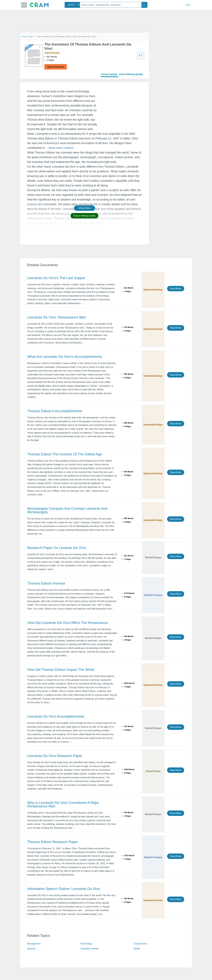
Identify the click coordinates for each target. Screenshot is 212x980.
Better (137, 949)
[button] (24, 5)
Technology (86, 944)
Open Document (56, 67)
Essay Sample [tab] (109, 74)
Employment (140, 944)
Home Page (27, 37)
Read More (176, 289)
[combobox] (72, 5)
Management (34, 944)
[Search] (144, 5)
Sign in (188, 5)
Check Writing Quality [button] (84, 216)
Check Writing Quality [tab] (131, 74)
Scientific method (89, 949)
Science (31, 949)
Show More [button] (85, 208)
